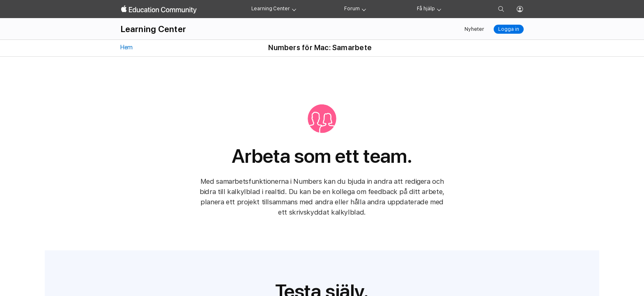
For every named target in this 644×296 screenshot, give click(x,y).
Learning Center (271, 9)
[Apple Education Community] (159, 9)
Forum (352, 9)
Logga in (508, 29)
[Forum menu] (364, 9)
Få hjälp (426, 9)
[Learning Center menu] (294, 9)
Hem (126, 47)
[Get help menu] (439, 9)
